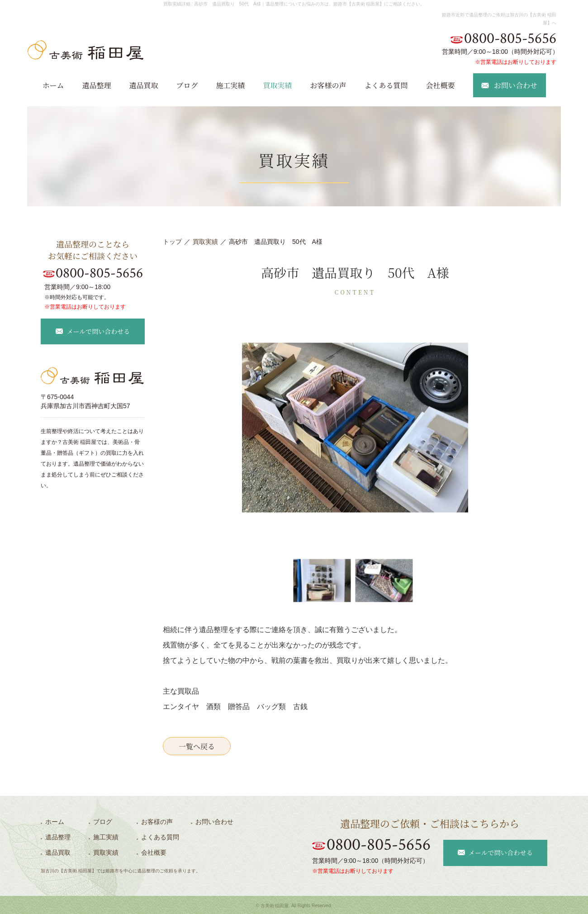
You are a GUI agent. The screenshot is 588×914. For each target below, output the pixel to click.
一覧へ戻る (197, 746)
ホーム (53, 85)
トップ (172, 242)
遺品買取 (143, 85)
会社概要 (441, 85)
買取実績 (278, 85)
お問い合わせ (214, 822)
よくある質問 (386, 85)
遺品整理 (96, 85)
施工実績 (230, 85)
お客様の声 (328, 85)
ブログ (187, 85)
